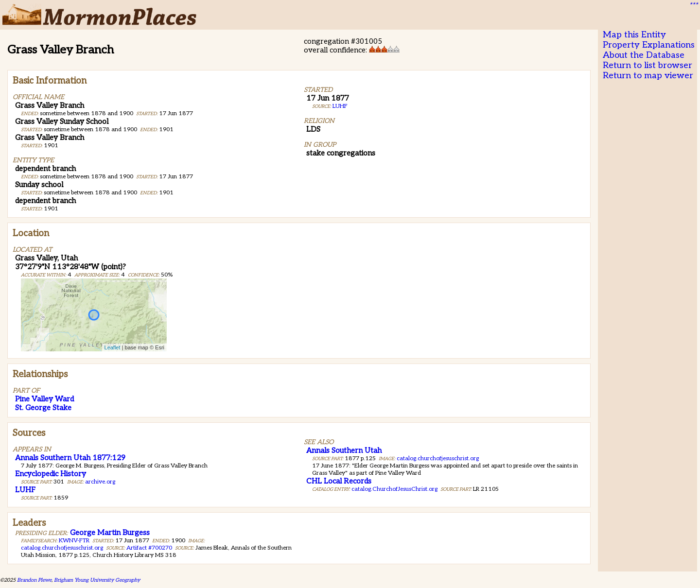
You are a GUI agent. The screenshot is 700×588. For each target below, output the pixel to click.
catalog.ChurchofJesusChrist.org (394, 489)
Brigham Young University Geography (97, 580)
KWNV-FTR (74, 541)
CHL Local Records (339, 481)
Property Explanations (649, 45)
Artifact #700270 (149, 548)
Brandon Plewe (34, 580)
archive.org (100, 482)
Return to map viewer (648, 76)
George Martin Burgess (110, 533)
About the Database (644, 55)
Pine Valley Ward (44, 399)
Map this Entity (634, 35)
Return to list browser (647, 65)
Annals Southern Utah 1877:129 (70, 458)
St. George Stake (43, 408)
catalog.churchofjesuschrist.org (438, 458)
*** (693, 5)
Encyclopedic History (51, 474)
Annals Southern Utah (344, 450)
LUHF (340, 106)
